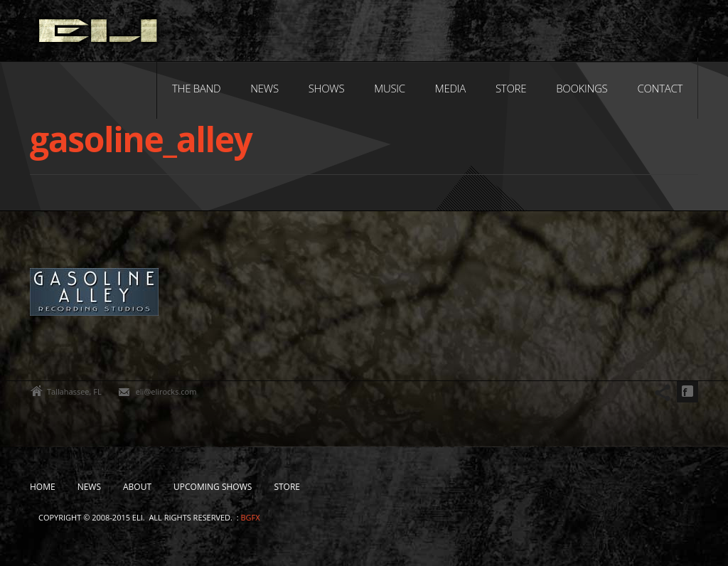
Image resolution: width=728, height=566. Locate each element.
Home (43, 487)
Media (450, 88)
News (264, 88)
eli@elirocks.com (166, 391)
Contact (660, 88)
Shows (327, 88)
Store (511, 88)
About (137, 487)
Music (390, 88)
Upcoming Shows (213, 487)
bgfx (250, 517)
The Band (196, 88)
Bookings (582, 88)
